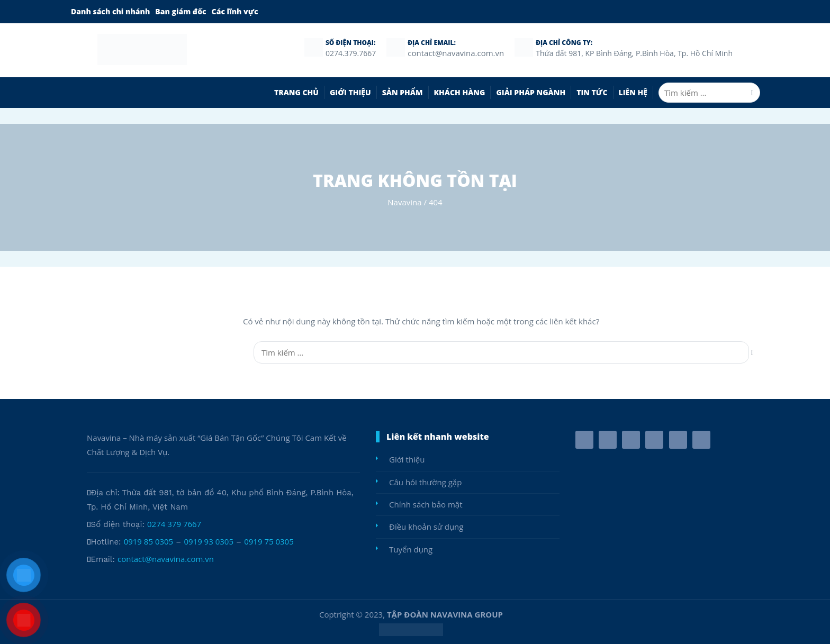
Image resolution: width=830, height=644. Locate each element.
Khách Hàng (460, 92)
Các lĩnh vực (235, 11)
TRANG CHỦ (296, 92)
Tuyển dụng (411, 549)
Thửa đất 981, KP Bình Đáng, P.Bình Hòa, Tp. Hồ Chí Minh (634, 53)
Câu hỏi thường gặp (425, 482)
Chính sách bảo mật (426, 504)
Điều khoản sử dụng (426, 527)
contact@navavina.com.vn (166, 559)
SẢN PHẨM (403, 92)
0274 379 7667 (174, 524)
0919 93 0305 (209, 541)
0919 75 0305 (269, 541)
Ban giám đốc (181, 11)
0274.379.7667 (351, 53)
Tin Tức (592, 92)
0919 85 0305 (149, 541)
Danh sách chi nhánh (110, 11)
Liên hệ (633, 92)
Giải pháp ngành (531, 92)
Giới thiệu (350, 92)
